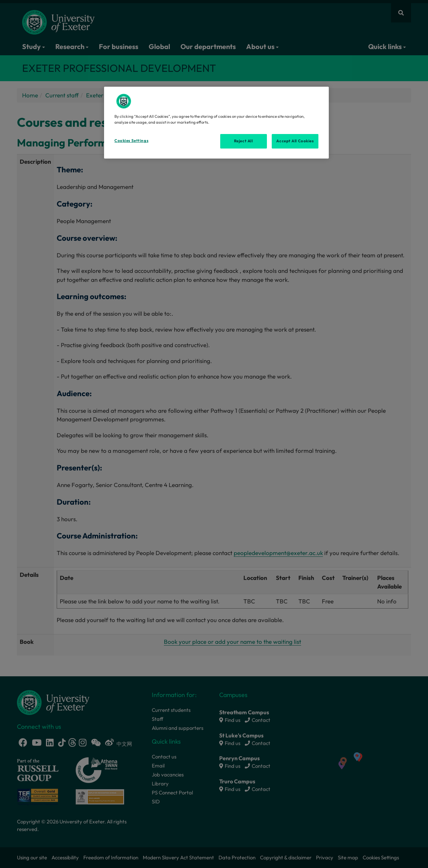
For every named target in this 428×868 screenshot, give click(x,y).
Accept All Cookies (295, 141)
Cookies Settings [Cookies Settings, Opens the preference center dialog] (131, 141)
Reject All (244, 141)
